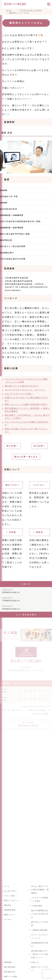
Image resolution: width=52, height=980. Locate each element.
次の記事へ (40, 446)
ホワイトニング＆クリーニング (40, 936)
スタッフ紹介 (10, 896)
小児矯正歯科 (37, 906)
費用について (10, 915)
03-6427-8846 (28, 724)
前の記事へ (13, 446)
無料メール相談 (11, 977)
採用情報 (8, 962)
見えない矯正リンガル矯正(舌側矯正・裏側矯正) (40, 890)
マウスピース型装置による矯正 (40, 899)
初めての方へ (12, 485)
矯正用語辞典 (10, 967)
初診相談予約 (10, 972)
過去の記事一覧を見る (26, 457)
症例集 (13, 532)
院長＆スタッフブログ (40, 969)
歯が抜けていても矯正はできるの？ (22, 386)
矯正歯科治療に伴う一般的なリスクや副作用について (40, 954)
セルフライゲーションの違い (19, 394)
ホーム (7, 886)
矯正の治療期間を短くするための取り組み (40, 914)
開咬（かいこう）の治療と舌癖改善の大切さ (26, 404)
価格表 (40, 532)
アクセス (40, 485)
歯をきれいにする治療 (40, 924)
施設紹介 (8, 905)
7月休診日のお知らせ (11, 599)
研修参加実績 (10, 910)
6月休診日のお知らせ (11, 608)
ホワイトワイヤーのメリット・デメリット (25, 390)
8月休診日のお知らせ (11, 591)
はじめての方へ (11, 891)
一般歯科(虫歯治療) (39, 930)
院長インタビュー (12, 900)
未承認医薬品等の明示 (40, 944)
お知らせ (35, 962)
